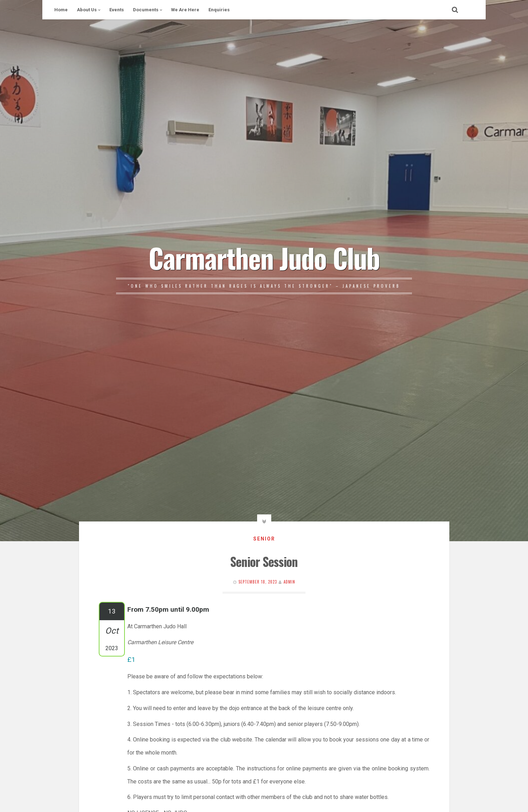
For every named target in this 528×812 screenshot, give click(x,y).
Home (61, 10)
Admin (289, 582)
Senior (264, 539)
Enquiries (219, 10)
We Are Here (185, 10)
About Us (87, 10)
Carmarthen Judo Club (264, 257)
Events (117, 10)
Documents (146, 10)
